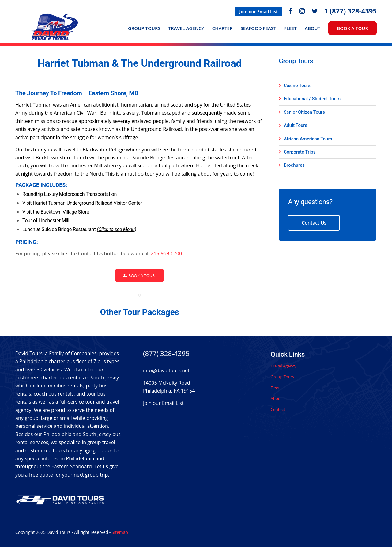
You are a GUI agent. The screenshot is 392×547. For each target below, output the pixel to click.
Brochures (294, 165)
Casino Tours (297, 85)
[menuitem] (259, 11)
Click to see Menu (116, 229)
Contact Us (314, 223)
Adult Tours (295, 125)
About (276, 398)
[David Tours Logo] (55, 30)
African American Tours (308, 139)
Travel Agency (283, 366)
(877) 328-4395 (166, 353)
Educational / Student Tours (312, 99)
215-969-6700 (166, 253)
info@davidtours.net (166, 370)
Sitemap (120, 532)
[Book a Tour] (139, 276)
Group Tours (282, 377)
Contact (278, 409)
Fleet (275, 388)
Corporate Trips (300, 152)
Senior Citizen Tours (304, 112)
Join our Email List (258, 11)
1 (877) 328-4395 (350, 11)
